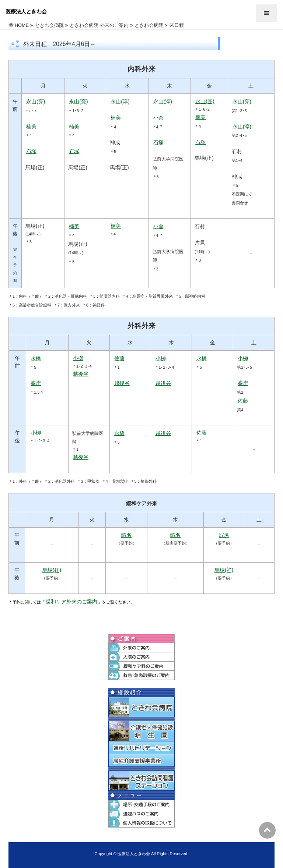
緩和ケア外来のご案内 (71, 602)
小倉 (158, 118)
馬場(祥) (52, 570)
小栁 (78, 358)
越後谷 (81, 374)
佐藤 (119, 358)
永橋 (36, 358)
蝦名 (126, 535)
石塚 (31, 151)
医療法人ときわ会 (26, 11)
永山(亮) (36, 102)
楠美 (31, 127)
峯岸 (36, 383)
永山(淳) (120, 102)
